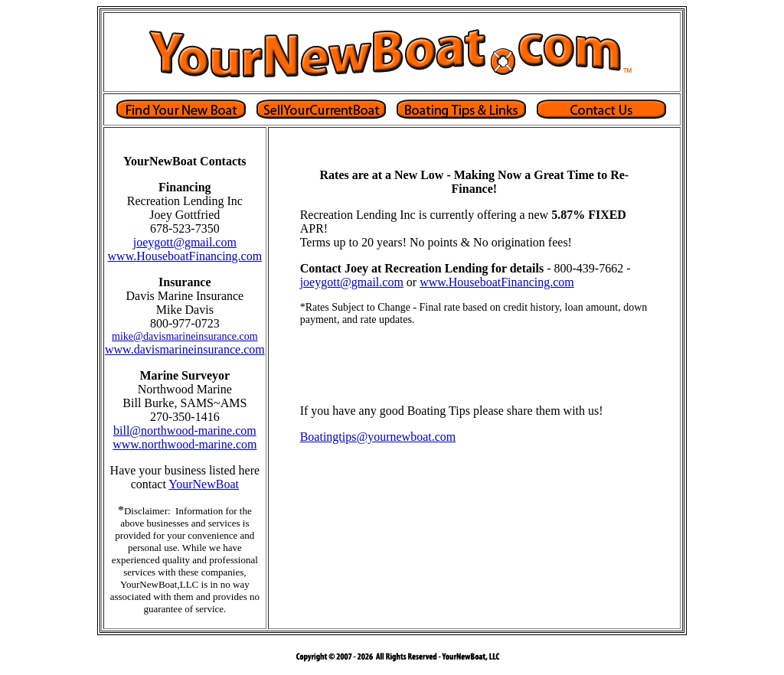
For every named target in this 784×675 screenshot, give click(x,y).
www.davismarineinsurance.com (185, 349)
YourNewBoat (204, 484)
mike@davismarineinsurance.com (185, 336)
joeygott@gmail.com (185, 242)
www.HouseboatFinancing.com (185, 256)
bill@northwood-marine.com (185, 430)
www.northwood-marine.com (185, 444)
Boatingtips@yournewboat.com (378, 437)
